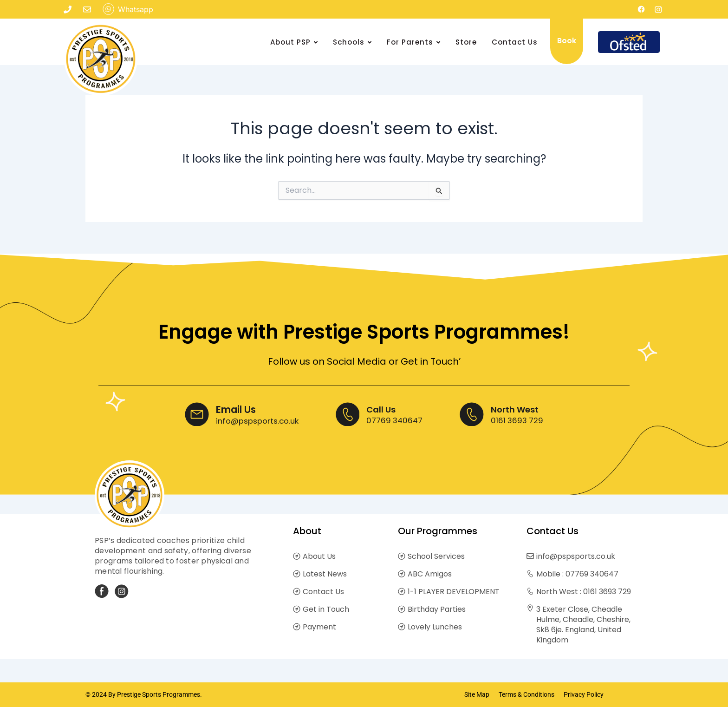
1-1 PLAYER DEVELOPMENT (454, 592)
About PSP (294, 42)
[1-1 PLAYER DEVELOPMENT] (402, 592)
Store (466, 42)
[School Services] (402, 557)
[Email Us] (188, 415)
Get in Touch (326, 609)
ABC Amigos (430, 574)
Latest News (325, 574)
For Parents (414, 42)
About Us (319, 556)
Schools (352, 42)
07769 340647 (398, 419)
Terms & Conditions (526, 694)
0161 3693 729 (526, 419)
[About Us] (297, 557)
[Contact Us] (297, 592)
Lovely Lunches (435, 627)
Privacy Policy (584, 694)
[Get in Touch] (297, 610)
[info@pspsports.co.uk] (530, 557)
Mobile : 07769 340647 (577, 574)
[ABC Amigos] (402, 574)
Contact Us (515, 42)
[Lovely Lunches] (402, 627)
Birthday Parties (437, 609)
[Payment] (297, 627)
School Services (436, 556)
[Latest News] (297, 574)
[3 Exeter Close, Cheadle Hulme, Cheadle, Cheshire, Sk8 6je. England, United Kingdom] (530, 609)
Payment (319, 627)
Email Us (226, 409)
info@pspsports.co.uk (253, 419)
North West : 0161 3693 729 (584, 592)
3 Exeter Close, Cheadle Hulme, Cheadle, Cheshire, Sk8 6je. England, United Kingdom (583, 625)
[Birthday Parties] (402, 610)
